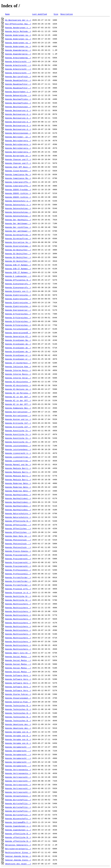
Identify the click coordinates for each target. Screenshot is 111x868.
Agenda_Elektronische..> (18, 295)
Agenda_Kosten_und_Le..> (18, 419)
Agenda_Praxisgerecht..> (18, 555)
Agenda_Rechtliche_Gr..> (18, 596)
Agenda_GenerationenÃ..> (18, 333)
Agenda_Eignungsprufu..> (18, 284)
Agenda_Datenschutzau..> (18, 208)
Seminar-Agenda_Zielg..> (18, 860)
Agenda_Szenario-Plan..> (18, 702)
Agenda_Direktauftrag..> (18, 235)
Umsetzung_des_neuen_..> (18, 864)
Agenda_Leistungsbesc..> (18, 446)
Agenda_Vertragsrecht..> (18, 777)
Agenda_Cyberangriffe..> (18, 182)
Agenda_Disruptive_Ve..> (18, 242)
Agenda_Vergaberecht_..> (18, 747)
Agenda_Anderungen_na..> (18, 35)
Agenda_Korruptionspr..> (18, 412)
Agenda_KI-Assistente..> (18, 382)
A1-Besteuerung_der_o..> (18, 20)
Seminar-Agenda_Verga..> (18, 856)
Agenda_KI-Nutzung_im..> (18, 389)
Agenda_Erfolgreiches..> (18, 314)
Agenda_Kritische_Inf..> (18, 423)
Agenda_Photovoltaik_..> (18, 540)
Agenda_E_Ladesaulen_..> (18, 276)
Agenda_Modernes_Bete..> (18, 483)
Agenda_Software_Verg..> (18, 679)
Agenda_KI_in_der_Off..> (18, 400)
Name (7, 14)
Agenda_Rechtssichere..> (18, 604)
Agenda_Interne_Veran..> (18, 378)
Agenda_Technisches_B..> (18, 705)
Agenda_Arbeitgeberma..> (18, 58)
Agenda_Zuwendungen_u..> (18, 826)
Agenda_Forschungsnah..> (18, 329)
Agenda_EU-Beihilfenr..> (18, 250)
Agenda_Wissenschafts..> (18, 818)
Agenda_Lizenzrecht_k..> (18, 453)
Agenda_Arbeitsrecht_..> (18, 61)
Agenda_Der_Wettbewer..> (18, 223)
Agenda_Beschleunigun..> (18, 107)
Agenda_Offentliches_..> (18, 525)
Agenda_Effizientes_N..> (18, 280)
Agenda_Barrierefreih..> (18, 76)
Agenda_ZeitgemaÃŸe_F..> (18, 822)
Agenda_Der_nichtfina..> (18, 227)
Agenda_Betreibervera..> (18, 141)
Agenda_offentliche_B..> (18, 834)
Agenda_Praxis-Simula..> (18, 551)
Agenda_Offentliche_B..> (18, 521)
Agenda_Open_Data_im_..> (18, 536)
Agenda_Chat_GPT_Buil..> (18, 167)
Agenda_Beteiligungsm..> (18, 133)
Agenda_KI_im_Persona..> (18, 393)
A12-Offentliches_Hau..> (18, 24)
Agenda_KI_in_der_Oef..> (18, 397)
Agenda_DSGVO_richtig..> (18, 193)
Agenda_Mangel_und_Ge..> (18, 464)
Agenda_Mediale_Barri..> (18, 468)
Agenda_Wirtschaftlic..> (18, 800)
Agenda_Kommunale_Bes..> (18, 408)
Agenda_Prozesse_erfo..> (18, 589)
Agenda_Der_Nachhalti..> (18, 220)
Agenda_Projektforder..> (18, 577)
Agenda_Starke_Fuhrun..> (18, 694)
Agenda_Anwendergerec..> (18, 50)
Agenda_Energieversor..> (18, 310)
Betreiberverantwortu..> (18, 849)
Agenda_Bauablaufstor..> (18, 80)
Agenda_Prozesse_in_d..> (18, 592)
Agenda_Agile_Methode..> (18, 31)
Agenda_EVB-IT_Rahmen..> (18, 265)
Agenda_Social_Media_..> (18, 657)
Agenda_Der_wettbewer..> (18, 231)
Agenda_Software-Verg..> (18, 675)
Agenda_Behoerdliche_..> (18, 95)
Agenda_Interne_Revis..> (18, 370)
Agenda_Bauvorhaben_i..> (18, 92)
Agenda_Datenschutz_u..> (18, 205)
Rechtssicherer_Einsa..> (18, 852)
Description (67, 14)
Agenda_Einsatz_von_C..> (18, 291)
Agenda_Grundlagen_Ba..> (18, 340)
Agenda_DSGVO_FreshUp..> (18, 189)
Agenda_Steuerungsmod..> (18, 698)
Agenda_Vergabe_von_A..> (18, 732)
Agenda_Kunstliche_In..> (18, 431)
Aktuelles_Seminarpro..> (18, 845)
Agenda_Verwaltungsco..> (18, 796)
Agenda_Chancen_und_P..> (18, 159)
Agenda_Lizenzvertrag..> (18, 457)
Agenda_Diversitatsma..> (18, 246)
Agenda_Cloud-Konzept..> (18, 171)
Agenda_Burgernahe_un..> (18, 156)
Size (56, 14)
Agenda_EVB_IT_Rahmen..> (18, 272)
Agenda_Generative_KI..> (18, 336)
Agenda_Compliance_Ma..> (18, 174)
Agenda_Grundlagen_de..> (18, 344)
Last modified (40, 14)
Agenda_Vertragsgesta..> (18, 769)
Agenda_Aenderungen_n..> (18, 28)
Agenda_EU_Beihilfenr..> (18, 254)
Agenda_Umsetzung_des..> (18, 724)
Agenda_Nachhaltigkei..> (18, 495)
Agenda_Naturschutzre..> (18, 513)
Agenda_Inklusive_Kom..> (18, 366)
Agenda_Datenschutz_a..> (18, 201)
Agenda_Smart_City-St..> (18, 653)
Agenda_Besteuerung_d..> (18, 110)
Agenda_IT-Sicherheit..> (18, 363)
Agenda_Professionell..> (18, 570)
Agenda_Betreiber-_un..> (18, 137)
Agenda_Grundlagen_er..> (18, 355)
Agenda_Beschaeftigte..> (18, 99)
